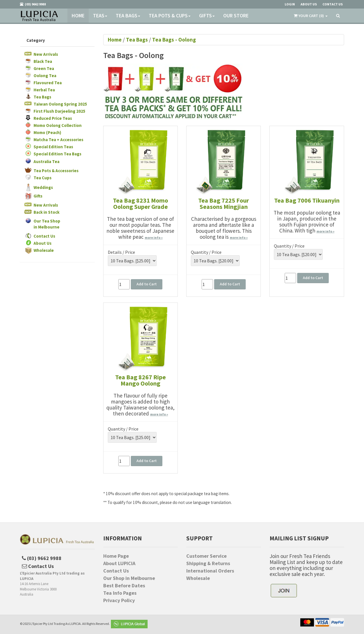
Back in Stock (46, 212)
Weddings (43, 187)
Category (36, 40)
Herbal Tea (44, 90)
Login (290, 4)
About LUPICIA (119, 563)
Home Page (116, 556)
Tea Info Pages (120, 593)
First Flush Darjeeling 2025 (59, 111)
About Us (43, 243)
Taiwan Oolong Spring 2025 (60, 104)
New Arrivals (46, 54)
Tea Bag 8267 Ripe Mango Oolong (140, 380)
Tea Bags (128, 16)
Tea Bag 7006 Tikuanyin (307, 200)
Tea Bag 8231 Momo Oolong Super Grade (140, 203)
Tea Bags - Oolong (174, 40)
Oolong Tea (45, 76)
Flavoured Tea (48, 83)
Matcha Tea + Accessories (58, 140)
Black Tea (43, 61)
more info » (154, 237)
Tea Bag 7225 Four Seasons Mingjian (224, 203)
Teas (100, 16)
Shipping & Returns (208, 563)
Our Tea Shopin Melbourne (47, 224)
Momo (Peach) (47, 132)
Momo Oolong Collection (58, 125)
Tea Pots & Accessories (56, 171)
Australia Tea (46, 161)
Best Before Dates (124, 586)
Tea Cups (43, 178)
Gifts (207, 16)
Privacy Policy (119, 600)
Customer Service (206, 556)
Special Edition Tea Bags (57, 154)
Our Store (236, 16)
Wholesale (44, 250)
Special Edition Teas (53, 147)
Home (78, 16)
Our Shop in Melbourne (129, 578)
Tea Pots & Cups (170, 16)
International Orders (210, 571)
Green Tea (44, 68)
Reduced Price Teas (53, 118)
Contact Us (44, 236)
